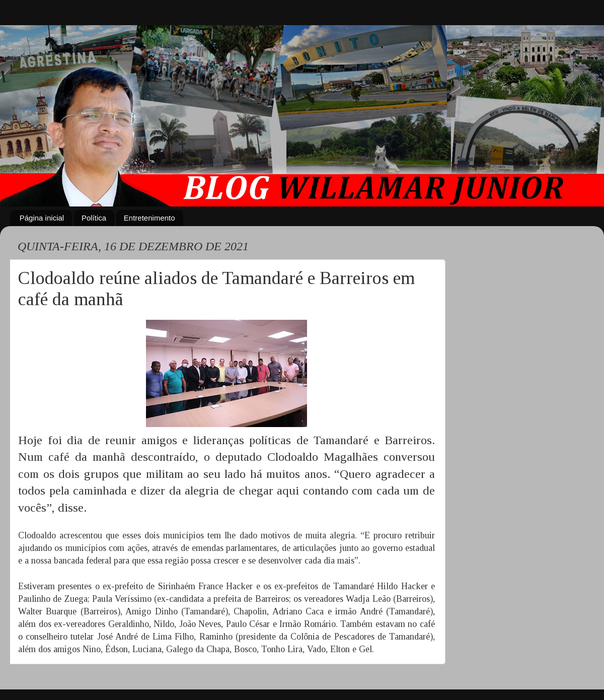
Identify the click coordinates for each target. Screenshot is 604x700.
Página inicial (42, 218)
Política (94, 218)
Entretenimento (149, 218)
